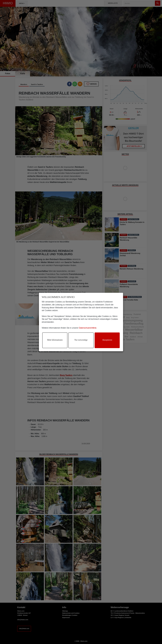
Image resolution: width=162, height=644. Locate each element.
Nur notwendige (81, 340)
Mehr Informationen (55, 340)
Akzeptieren (107, 340)
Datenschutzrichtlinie (88, 328)
